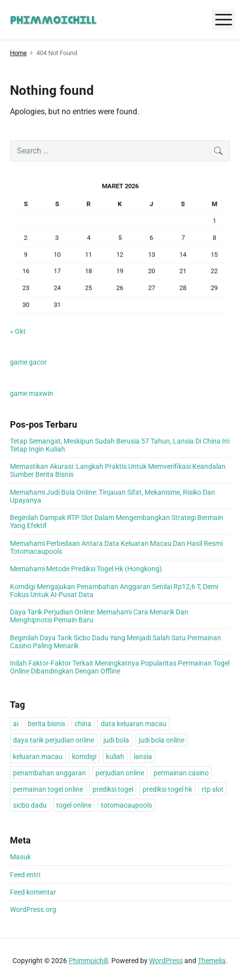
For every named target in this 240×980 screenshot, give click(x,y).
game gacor (28, 362)
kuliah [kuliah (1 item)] (115, 756)
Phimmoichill (88, 961)
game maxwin (32, 393)
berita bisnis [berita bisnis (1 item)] (46, 724)
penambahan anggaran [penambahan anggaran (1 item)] (49, 773)
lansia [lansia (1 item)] (143, 756)
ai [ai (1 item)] (16, 724)
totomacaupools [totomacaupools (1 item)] (126, 805)
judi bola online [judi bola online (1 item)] (161, 740)
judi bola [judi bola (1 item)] (116, 740)
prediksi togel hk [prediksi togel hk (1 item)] (167, 789)
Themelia (212, 961)
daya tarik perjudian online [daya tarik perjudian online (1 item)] (53, 740)
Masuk (20, 857)
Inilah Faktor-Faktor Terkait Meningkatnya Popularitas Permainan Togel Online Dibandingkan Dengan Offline (120, 667)
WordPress (166, 961)
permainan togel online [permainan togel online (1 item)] (48, 789)
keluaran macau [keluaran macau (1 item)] (38, 756)
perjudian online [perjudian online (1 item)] (120, 773)
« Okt (18, 331)
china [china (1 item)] (83, 724)
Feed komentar (33, 892)
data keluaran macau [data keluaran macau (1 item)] (134, 724)
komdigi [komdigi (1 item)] (84, 756)
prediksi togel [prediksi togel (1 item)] (113, 789)
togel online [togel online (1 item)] (74, 805)
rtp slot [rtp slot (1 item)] (213, 789)
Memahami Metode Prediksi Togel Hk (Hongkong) (86, 569)
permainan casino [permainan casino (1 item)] (181, 773)
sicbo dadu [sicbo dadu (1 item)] (30, 805)
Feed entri (25, 875)
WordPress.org (33, 909)
